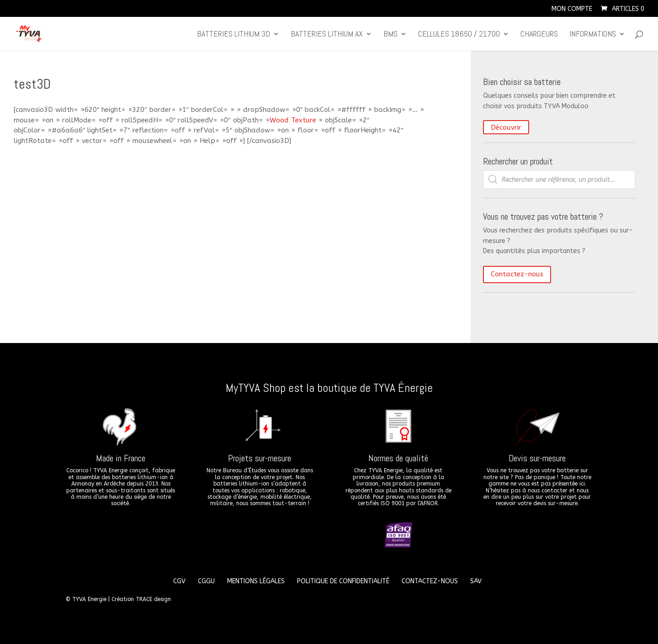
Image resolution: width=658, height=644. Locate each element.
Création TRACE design (141, 599)
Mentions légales (256, 581)
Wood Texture (293, 120)
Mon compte (572, 9)
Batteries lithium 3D (233, 35)
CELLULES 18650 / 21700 (459, 35)
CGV (179, 581)
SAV (476, 581)
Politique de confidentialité (343, 581)
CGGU (206, 581)
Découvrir (506, 127)
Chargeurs (539, 35)
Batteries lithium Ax (327, 35)
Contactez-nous (517, 274)
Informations (593, 35)
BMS (390, 35)
